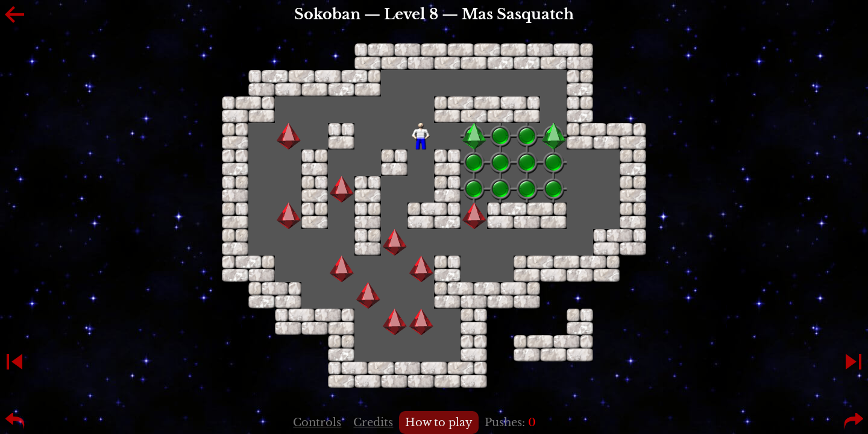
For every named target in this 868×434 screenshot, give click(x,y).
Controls (317, 423)
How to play (439, 423)
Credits (373, 423)
